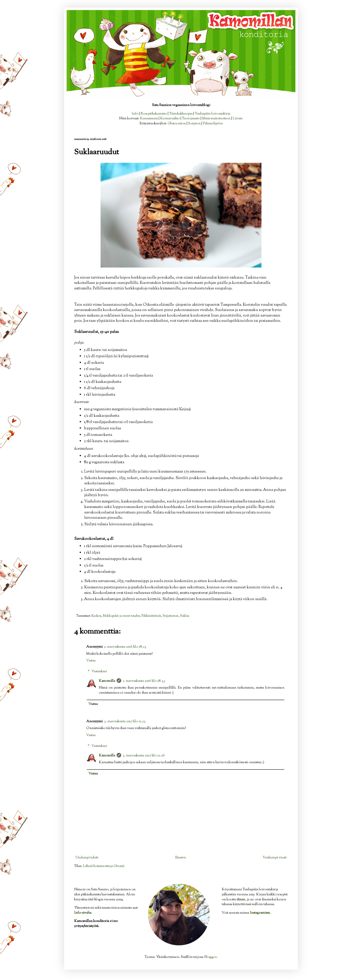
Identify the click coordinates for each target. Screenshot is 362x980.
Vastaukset (99, 672)
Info (135, 114)
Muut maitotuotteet (216, 119)
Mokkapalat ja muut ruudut (121, 616)
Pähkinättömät (151, 616)
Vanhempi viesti (275, 858)
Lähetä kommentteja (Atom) (104, 866)
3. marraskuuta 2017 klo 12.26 (144, 756)
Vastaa (91, 661)
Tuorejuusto (191, 119)
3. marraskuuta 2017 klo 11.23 (125, 721)
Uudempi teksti (87, 858)
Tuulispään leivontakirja (213, 114)
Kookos (96, 616)
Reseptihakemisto (154, 114)
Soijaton (194, 124)
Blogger (210, 957)
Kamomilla (107, 681)
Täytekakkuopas (181, 114)
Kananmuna (149, 119)
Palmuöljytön (213, 124)
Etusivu (180, 858)
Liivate (238, 119)
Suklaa (185, 616)
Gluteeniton (177, 124)
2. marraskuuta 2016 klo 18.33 (144, 681)
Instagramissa (260, 913)
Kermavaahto (170, 119)
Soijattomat (170, 616)
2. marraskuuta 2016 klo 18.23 (125, 647)
